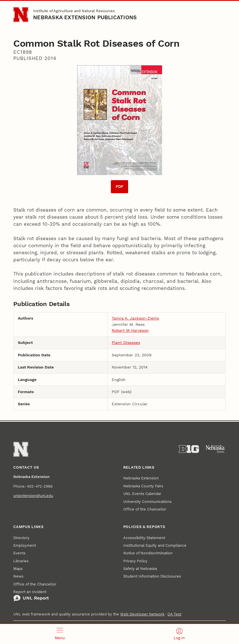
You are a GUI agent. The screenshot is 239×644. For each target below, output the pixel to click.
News (18, 576)
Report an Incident (31, 596)
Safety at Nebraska (140, 569)
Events (19, 553)
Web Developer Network (142, 614)
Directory (21, 538)
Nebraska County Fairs (143, 486)
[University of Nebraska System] (216, 449)
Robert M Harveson (130, 330)
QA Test (174, 614)
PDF (120, 186)
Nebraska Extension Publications (85, 17)
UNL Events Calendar (142, 494)
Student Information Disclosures (152, 576)
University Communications (148, 502)
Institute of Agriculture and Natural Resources (74, 11)
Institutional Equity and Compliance (155, 545)
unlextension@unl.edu (33, 496)
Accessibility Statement (144, 538)
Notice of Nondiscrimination (148, 553)
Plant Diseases (126, 343)
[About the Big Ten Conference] (189, 449)
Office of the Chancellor (145, 509)
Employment (25, 545)
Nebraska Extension (141, 478)
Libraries (21, 561)
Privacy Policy (135, 561)
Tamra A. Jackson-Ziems (135, 318)
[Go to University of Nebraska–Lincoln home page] (21, 15)
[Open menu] (60, 634)
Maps (18, 569)
